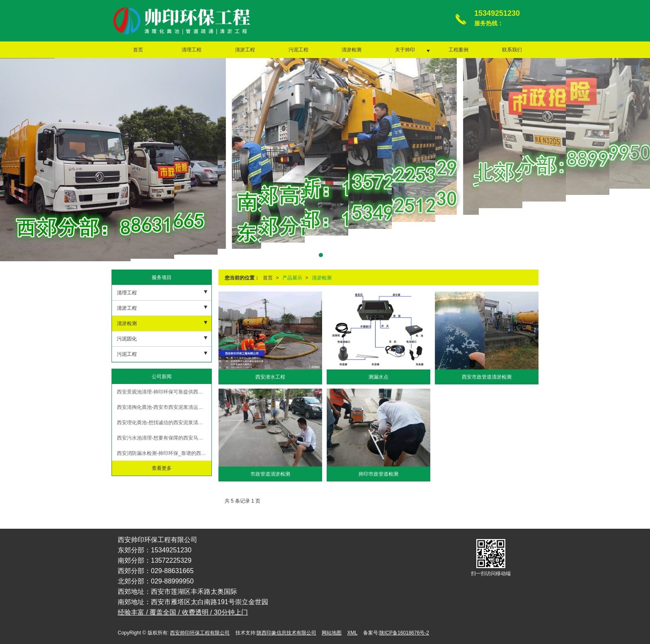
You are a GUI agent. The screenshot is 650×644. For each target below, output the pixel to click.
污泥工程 (298, 50)
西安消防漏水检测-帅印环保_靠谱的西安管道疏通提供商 (164, 453)
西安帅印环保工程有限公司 (200, 633)
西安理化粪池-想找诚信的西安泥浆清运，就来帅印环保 (164, 423)
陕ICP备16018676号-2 (404, 633)
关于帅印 (405, 50)
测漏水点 (378, 377)
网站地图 (332, 633)
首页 (138, 50)
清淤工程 (245, 50)
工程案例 (458, 50)
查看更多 (162, 468)
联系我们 (512, 50)
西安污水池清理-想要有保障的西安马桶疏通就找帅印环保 (164, 438)
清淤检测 (352, 50)
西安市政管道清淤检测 (487, 377)
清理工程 (192, 50)
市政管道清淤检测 (270, 474)
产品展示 (292, 278)
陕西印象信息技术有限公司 (286, 633)
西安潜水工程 (270, 377)
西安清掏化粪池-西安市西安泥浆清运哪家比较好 (164, 407)
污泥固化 (127, 339)
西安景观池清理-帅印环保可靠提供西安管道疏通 (164, 392)
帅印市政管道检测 (378, 474)
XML (353, 633)
